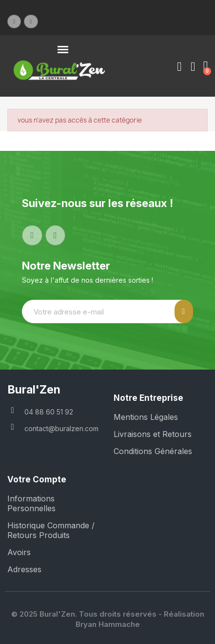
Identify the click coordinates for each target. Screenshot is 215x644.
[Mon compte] (179, 67)
